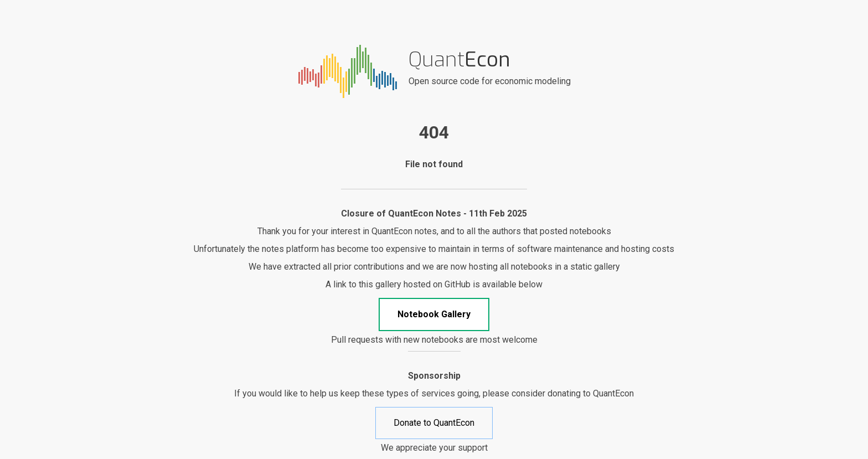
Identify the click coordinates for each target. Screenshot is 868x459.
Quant (459, 60)
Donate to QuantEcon (434, 423)
